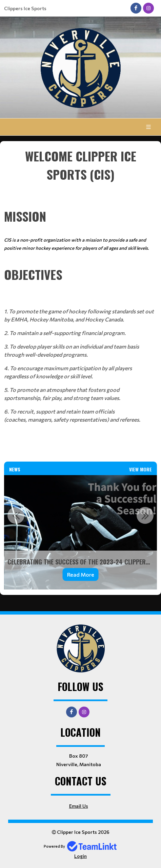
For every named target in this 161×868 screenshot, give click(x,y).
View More (140, 469)
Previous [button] (16, 515)
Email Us (79, 806)
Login (80, 856)
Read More (81, 574)
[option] (80, 532)
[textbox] (80, 174)
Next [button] (145, 515)
